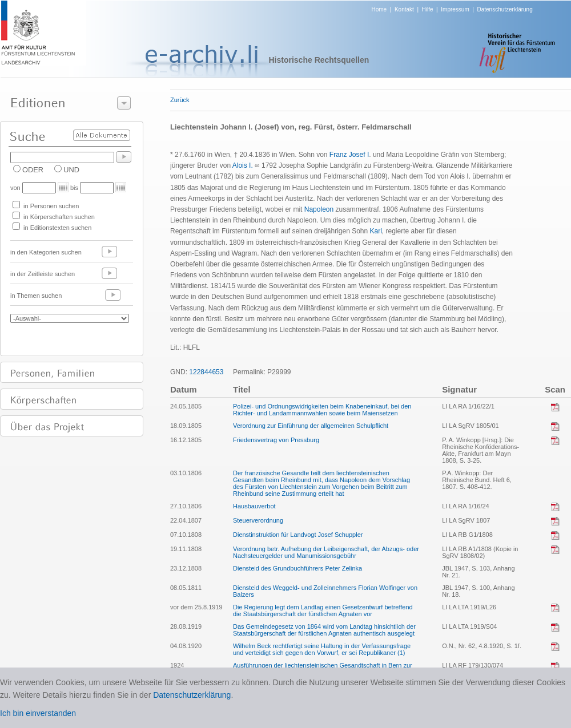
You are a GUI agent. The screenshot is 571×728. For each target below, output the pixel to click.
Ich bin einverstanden (38, 713)
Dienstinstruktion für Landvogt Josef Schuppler (298, 535)
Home (379, 9)
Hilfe (428, 9)
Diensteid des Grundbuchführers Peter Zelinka (297, 568)
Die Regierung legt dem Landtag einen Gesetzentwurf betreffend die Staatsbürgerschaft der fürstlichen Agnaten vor (323, 610)
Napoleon (319, 209)
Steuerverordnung (258, 520)
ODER (33, 170)
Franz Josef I (349, 155)
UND (71, 170)
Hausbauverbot (254, 506)
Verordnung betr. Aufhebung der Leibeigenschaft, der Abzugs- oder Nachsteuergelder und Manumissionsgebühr (326, 552)
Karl (376, 231)
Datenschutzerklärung (504, 9)
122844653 (206, 372)
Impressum (455, 9)
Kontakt (404, 9)
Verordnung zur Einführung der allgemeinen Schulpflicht (311, 426)
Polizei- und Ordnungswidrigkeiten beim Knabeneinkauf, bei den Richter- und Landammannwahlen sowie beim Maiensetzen (322, 410)
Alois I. (243, 165)
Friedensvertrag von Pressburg (276, 440)
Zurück (180, 100)
